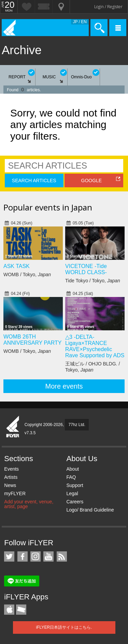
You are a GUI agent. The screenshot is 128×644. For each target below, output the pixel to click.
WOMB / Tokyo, (27, 274)
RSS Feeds (62, 556)
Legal (72, 493)
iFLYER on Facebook (23, 556)
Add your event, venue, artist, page (29, 504)
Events (11, 469)
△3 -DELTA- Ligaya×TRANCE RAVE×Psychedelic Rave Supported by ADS (95, 346)
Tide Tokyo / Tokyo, (93, 281)
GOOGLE (92, 180)
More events (64, 386)
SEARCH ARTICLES (34, 180)
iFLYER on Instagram (35, 556)
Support (75, 485)
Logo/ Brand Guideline (90, 510)
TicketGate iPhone (21, 610)
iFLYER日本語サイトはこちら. (64, 627)
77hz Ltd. (77, 425)
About (73, 469)
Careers (75, 502)
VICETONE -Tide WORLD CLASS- (86, 269)
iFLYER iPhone (9, 610)
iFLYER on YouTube (48, 556)
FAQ (71, 477)
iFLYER (13, 427)
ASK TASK (17, 266)
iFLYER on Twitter (9, 556)
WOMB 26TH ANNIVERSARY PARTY (32, 340)
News (10, 485)
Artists (11, 477)
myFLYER (15, 493)
